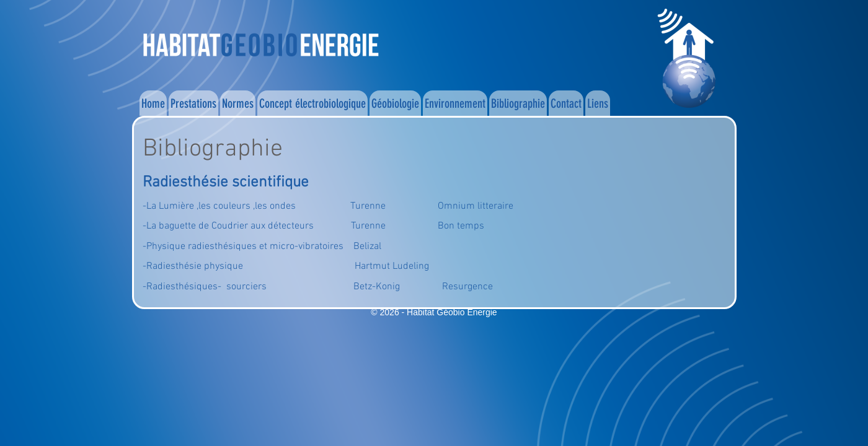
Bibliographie (518, 103)
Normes (238, 103)
